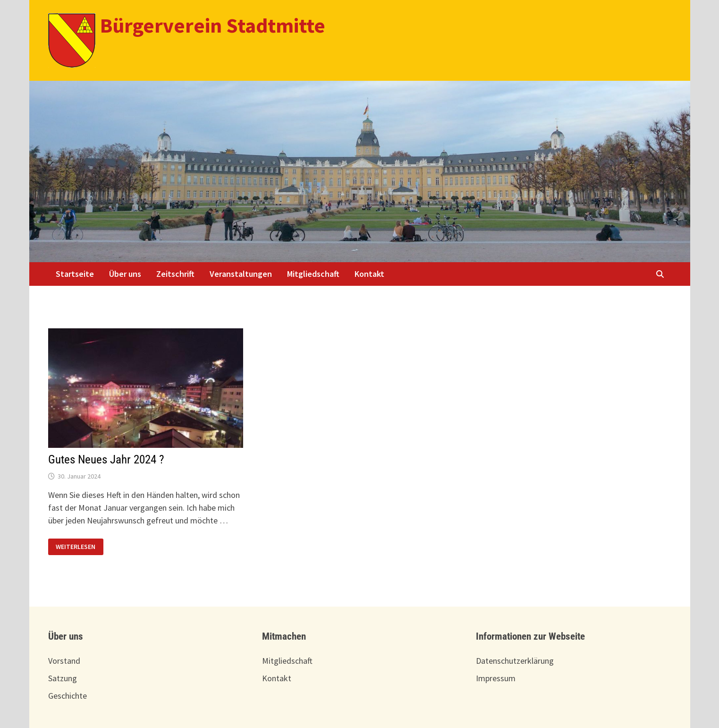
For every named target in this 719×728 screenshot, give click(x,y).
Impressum (496, 678)
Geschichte (68, 696)
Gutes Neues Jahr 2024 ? (106, 459)
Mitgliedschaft (313, 274)
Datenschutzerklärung (515, 661)
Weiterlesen (75, 547)
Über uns (125, 274)
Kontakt (369, 274)
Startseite (75, 274)
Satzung (63, 678)
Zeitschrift (175, 274)
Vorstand (64, 661)
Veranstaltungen (241, 274)
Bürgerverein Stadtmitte (213, 25)
